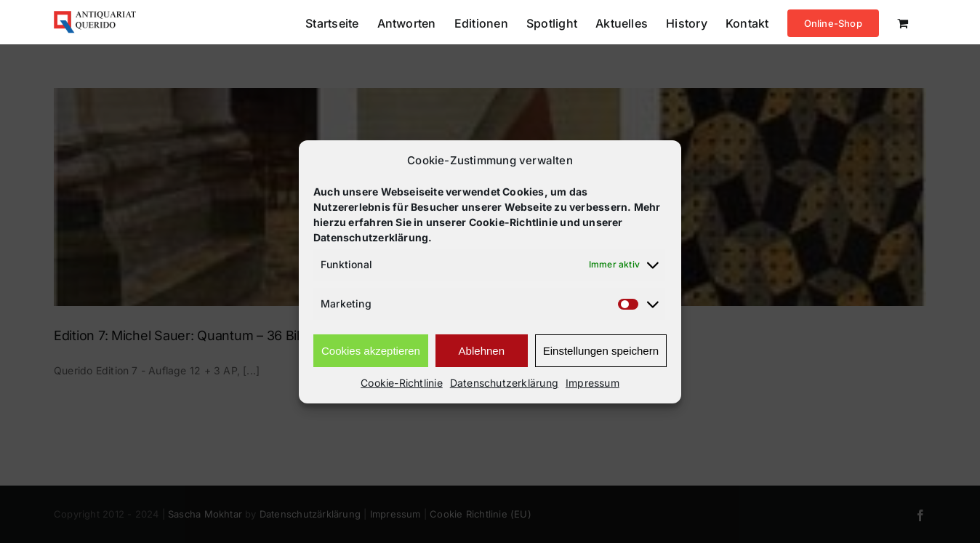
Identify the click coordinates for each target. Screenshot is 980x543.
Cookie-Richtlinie (402, 383)
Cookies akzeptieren (371, 351)
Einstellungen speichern (601, 351)
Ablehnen (482, 351)
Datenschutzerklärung (504, 383)
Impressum (593, 383)
